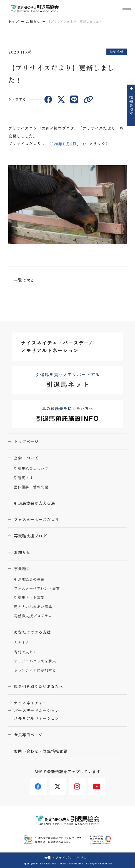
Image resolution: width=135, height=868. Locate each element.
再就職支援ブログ (30, 536)
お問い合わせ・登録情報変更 (41, 751)
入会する (22, 643)
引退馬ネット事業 (29, 598)
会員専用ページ (28, 735)
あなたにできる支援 (32, 632)
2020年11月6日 (63, 144)
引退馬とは (23, 478)
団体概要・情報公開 (31, 487)
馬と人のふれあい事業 (33, 607)
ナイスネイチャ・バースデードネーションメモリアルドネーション (37, 710)
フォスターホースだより (37, 519)
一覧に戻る (24, 280)
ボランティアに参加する (35, 670)
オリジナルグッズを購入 (35, 661)
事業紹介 (22, 568)
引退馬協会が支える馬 (34, 503)
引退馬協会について (31, 469)
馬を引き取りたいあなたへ (39, 686)
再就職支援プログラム (33, 616)
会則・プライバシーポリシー (67, 858)
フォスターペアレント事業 (37, 589)
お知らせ (33, 21)
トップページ (26, 441)
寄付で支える (25, 652)
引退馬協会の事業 (29, 579)
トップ (14, 21)
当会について (26, 458)
